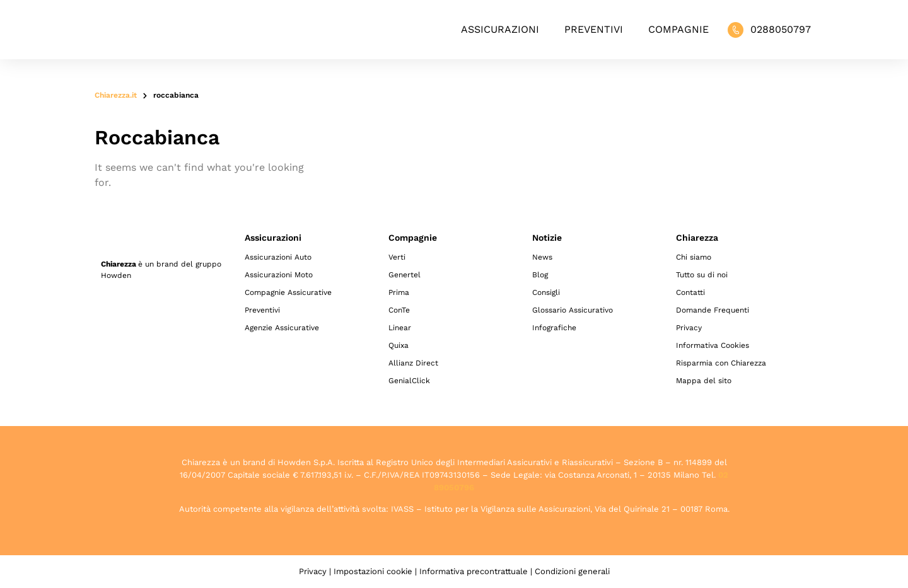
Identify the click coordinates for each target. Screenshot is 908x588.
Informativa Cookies (713, 345)
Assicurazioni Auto (278, 257)
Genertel (405, 275)
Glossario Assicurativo (573, 310)
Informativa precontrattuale (474, 571)
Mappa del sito (704, 381)
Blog (540, 275)
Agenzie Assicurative (282, 328)
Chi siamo (694, 257)
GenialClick (409, 381)
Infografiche (554, 328)
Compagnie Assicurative (288, 292)
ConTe (399, 310)
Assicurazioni (500, 29)
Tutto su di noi (702, 275)
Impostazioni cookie (373, 571)
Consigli (546, 292)
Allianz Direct (413, 363)
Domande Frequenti (713, 310)
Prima (399, 292)
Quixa (399, 345)
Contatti (690, 292)
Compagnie (678, 29)
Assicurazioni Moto (279, 275)
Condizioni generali (572, 571)
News (542, 257)
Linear (400, 328)
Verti (397, 257)
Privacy (689, 328)
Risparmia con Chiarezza (721, 363)
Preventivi (594, 29)
